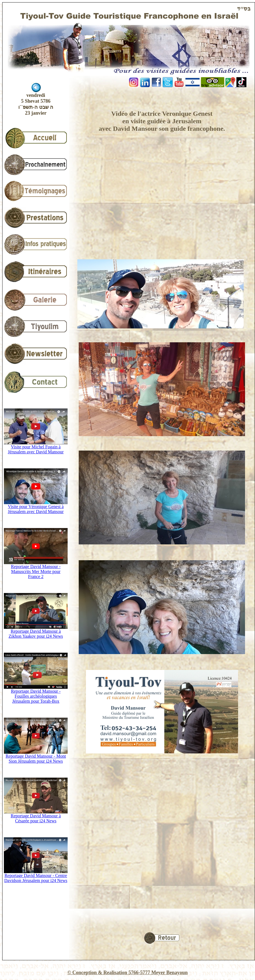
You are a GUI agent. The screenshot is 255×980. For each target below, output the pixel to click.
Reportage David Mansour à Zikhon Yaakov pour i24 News (36, 632)
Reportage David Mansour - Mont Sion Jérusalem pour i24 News (36, 757)
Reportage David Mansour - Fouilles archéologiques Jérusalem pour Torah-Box (36, 694)
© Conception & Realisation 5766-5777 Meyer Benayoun (127, 973)
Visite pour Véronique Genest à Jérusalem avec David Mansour (36, 507)
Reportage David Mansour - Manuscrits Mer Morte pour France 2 (36, 570)
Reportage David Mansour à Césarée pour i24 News (36, 816)
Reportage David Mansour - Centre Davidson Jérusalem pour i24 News (36, 876)
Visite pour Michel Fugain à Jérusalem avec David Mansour (36, 447)
